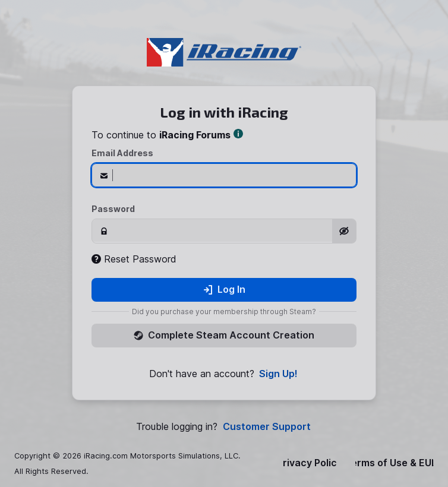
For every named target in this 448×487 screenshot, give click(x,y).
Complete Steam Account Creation (224, 335)
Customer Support (267, 427)
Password (113, 209)
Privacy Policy (310, 463)
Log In (224, 289)
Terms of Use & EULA (395, 463)
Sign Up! (278, 374)
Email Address (122, 153)
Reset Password (134, 259)
